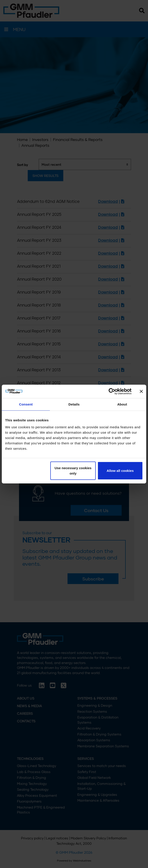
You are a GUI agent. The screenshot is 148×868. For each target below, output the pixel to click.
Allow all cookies (120, 471)
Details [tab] (74, 404)
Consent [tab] (26, 404)
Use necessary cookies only (73, 471)
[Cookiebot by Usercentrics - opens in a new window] (112, 391)
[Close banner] (141, 391)
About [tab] (122, 404)
